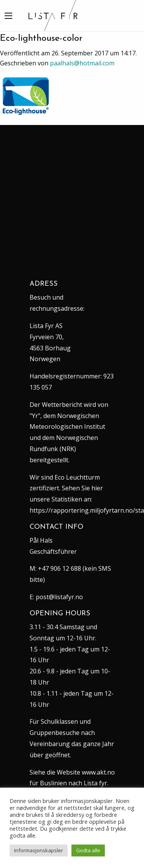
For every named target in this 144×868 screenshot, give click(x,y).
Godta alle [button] (88, 850)
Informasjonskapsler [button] (39, 850)
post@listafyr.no (59, 597)
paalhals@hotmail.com (82, 63)
